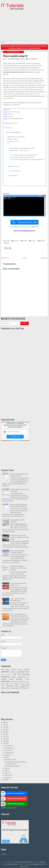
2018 (5, 734)
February (8, 775)
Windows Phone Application (10, 688)
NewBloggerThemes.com (39, 864)
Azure (3, 675)
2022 (5, 725)
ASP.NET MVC (24, 672)
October (7, 750)
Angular (19, 670)
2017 (5, 736)
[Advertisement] (25, 25)
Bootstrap (8, 675)
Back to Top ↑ (25, 866)
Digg (6, 243)
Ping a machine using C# (15, 56)
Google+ (33, 241)
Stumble (41, 241)
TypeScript (22, 684)
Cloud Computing (18, 677)
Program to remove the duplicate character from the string (20, 537)
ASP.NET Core (14, 672)
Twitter (24, 241)
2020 (5, 730)
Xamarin (26, 688)
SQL (16, 684)
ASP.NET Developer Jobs (9, 808)
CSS (28, 677)
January (7, 778)
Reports (12, 684)
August (7, 755)
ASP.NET (5, 672)
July (6, 757)
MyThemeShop (13, 864)
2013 (5, 780)
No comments (33, 59)
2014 (5, 744)
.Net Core (5, 669)
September (8, 753)
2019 (5, 732)
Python (27, 682)
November (8, 748)
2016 (5, 739)
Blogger (43, 862)
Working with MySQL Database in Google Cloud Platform (18, 568)
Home (25, 258)
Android (13, 670)
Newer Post (5, 258)
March (7, 773)
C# (24, 59)
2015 (5, 741)
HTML (27, 679)
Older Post (44, 258)
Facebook (15, 241)
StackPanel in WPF (10, 760)
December (8, 746)
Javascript (15, 682)
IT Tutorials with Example (23, 862)
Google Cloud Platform (12, 679)
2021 (5, 727)
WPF (21, 688)
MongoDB (22, 682)
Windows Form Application (18, 686)
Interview (6, 681)
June (6, 768)
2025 (5, 723)
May (6, 771)
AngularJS (26, 670)
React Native (5, 684)
